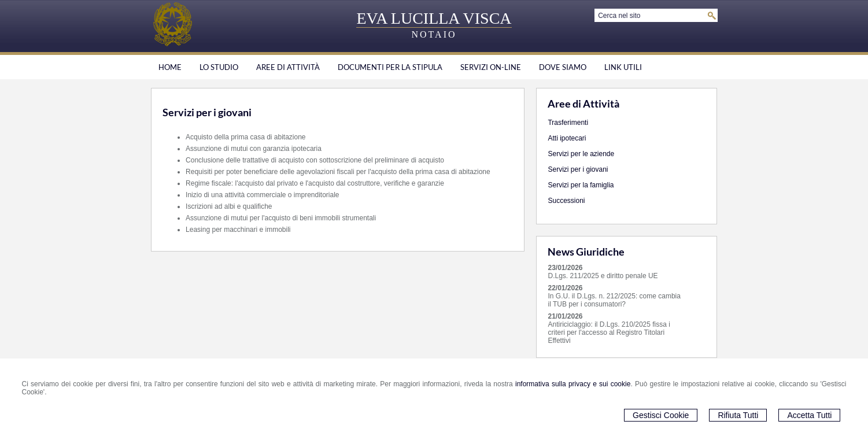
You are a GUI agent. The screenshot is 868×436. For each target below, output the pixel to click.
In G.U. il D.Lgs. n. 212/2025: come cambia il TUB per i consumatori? (614, 300)
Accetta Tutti (809, 415)
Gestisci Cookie (661, 415)
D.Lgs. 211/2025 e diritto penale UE (603, 276)
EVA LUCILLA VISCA (434, 18)
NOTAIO (434, 34)
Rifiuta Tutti (738, 415)
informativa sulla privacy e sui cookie (573, 384)
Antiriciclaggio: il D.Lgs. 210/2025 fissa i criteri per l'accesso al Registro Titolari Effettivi (609, 332)
